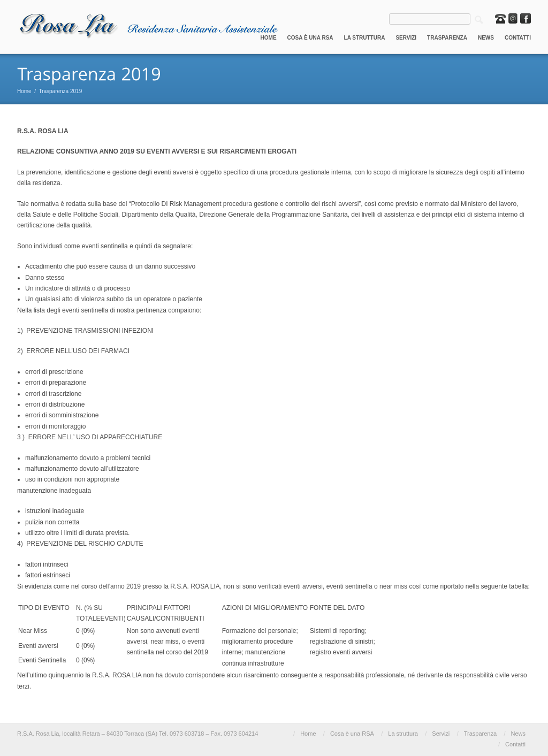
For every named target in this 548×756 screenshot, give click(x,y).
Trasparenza (447, 38)
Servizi (406, 38)
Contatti (518, 38)
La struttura (365, 38)
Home (269, 38)
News (486, 38)
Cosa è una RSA (310, 38)
